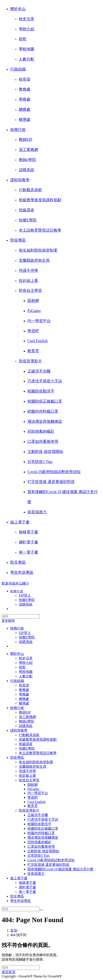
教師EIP (26, 140)
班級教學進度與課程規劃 (40, 200)
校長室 (25, 79)
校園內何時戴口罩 (43, 411)
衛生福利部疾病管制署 (38, 250)
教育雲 (33, 351)
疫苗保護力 (37, 512)
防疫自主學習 (30, 291)
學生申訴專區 (22, 572)
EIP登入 (25, 633)
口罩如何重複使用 (43, 442)
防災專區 (18, 562)
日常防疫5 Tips (40, 462)
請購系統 (27, 170)
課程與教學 (20, 180)
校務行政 (18, 130)
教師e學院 (27, 160)
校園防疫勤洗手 (41, 391)
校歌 (23, 39)
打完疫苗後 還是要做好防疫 (51, 482)
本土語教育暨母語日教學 (40, 230)
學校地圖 (27, 49)
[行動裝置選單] (8, 621)
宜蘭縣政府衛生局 (34, 260)
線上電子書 (20, 522)
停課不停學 (28, 271)
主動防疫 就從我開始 (45, 452)
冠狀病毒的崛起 (41, 431)
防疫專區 (18, 240)
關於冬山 (18, 9)
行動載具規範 (30, 190)
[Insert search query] (21, 616)
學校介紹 (27, 29)
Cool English (38, 341)
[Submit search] (41, 910)
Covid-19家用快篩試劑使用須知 (54, 472)
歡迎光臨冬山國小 (15, 583)
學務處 (25, 99)
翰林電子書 (28, 532)
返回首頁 (9, 972)
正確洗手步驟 (39, 371)
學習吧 (33, 331)
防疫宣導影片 (30, 361)
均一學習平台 (39, 321)
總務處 (25, 109)
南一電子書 (28, 552)
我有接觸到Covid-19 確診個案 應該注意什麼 (60, 869)
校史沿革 (27, 19)
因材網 (33, 301)
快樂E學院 (28, 220)
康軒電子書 (28, 542)
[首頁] (14, 930)
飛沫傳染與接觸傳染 (45, 422)
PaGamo (34, 311)
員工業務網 (28, 150)
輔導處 (25, 120)
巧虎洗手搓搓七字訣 (45, 381)
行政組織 (18, 69)
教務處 (25, 89)
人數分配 (27, 59)
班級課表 (27, 210)
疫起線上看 (28, 281)
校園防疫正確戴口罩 (45, 401)
